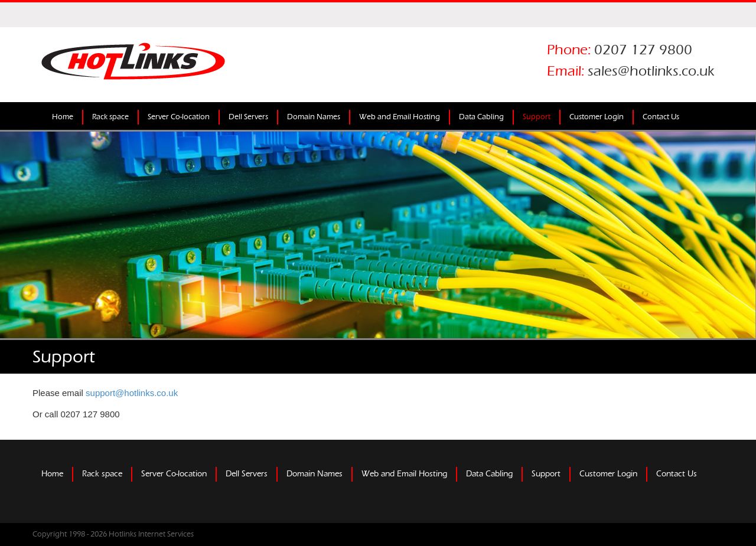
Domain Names (314, 117)
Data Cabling (481, 117)
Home (63, 117)
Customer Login (597, 117)
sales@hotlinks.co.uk (651, 71)
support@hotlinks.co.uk (132, 393)
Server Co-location (179, 117)
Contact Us (661, 117)
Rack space (110, 117)
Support (537, 117)
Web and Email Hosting (400, 117)
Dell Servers (248, 117)
